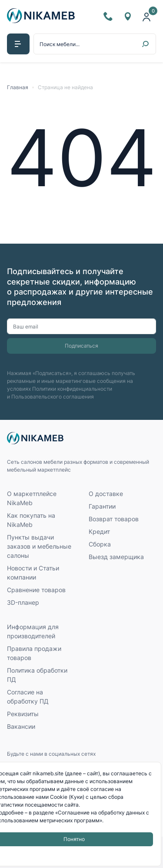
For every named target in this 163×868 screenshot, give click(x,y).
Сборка (100, 544)
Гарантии (102, 506)
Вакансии (21, 726)
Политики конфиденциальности (72, 389)
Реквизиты (23, 714)
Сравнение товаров (36, 590)
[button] (18, 44)
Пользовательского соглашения (53, 397)
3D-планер (23, 602)
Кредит (99, 531)
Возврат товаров (114, 519)
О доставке (106, 494)
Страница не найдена (65, 87)
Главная (18, 87)
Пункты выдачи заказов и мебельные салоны (39, 546)
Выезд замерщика (116, 557)
